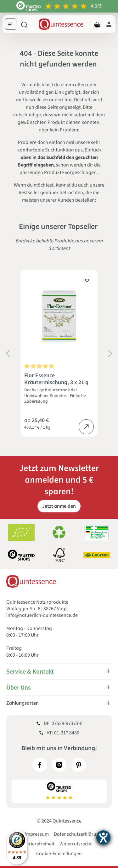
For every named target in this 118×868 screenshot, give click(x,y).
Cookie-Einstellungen (59, 854)
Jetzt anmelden (59, 506)
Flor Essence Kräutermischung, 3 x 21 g (56, 379)
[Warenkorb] (97, 24)
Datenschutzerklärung (78, 834)
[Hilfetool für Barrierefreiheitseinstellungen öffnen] (103, 837)
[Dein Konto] (109, 24)
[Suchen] (24, 24)
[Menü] (13, 25)
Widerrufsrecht (76, 844)
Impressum (37, 834)
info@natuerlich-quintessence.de (42, 615)
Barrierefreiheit (38, 844)
